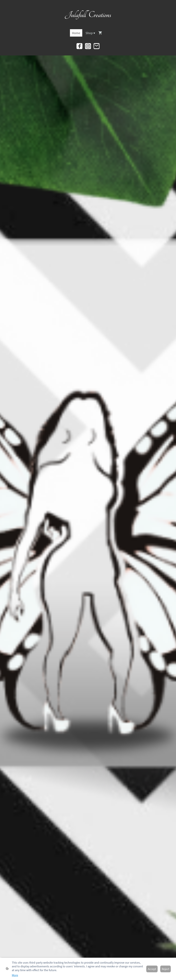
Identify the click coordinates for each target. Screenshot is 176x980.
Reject (165, 969)
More (15, 975)
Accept (152, 969)
